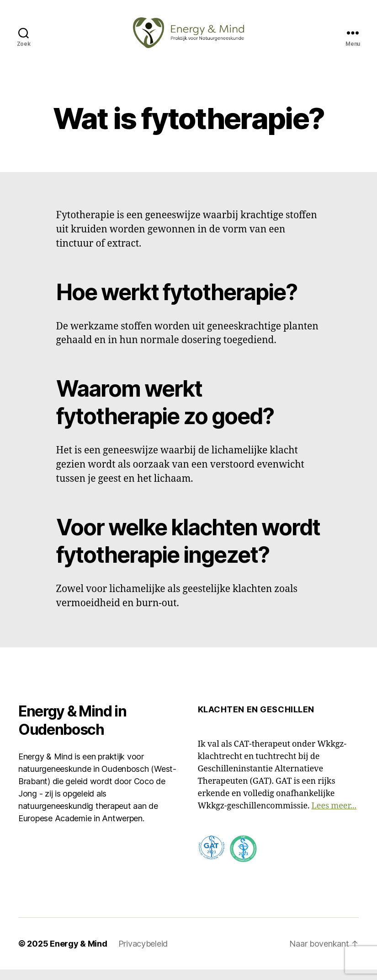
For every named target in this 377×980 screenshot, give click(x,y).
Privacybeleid (143, 954)
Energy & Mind (79, 954)
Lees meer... (334, 816)
